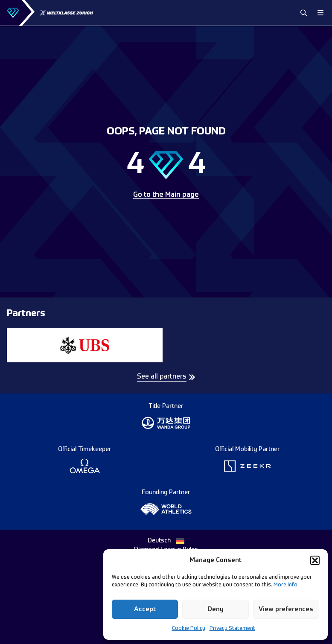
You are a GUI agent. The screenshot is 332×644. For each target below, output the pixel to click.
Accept (145, 609)
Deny (216, 609)
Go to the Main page (166, 195)
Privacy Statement (232, 629)
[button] (315, 560)
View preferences (286, 609)
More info (285, 585)
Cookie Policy (189, 629)
